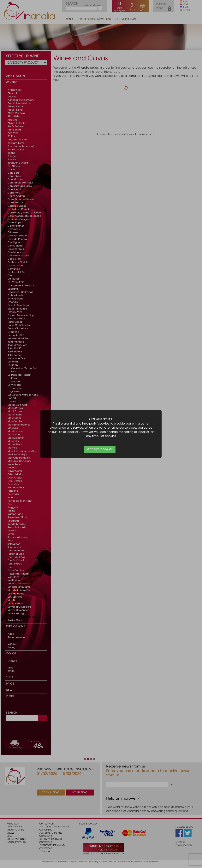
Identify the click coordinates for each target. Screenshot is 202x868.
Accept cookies (100, 449)
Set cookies (108, 436)
